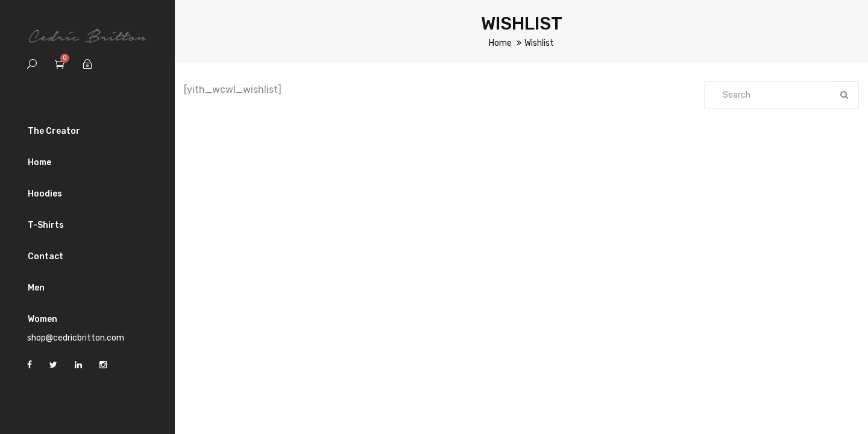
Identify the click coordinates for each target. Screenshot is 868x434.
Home (39, 162)
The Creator (54, 131)
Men (36, 288)
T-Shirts (46, 225)
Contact (46, 256)
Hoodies (45, 194)
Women (42, 319)
